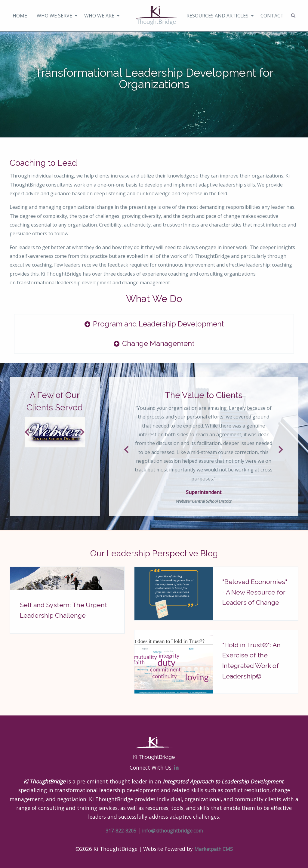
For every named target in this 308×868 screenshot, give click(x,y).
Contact (272, 16)
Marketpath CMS (214, 849)
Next (82, 432)
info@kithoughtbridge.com (172, 831)
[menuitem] (20, 15)
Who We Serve (54, 16)
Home (20, 16)
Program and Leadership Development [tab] (158, 324)
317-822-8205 (121, 831)
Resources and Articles (217, 16)
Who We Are (99, 16)
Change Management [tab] (158, 343)
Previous (28, 432)
